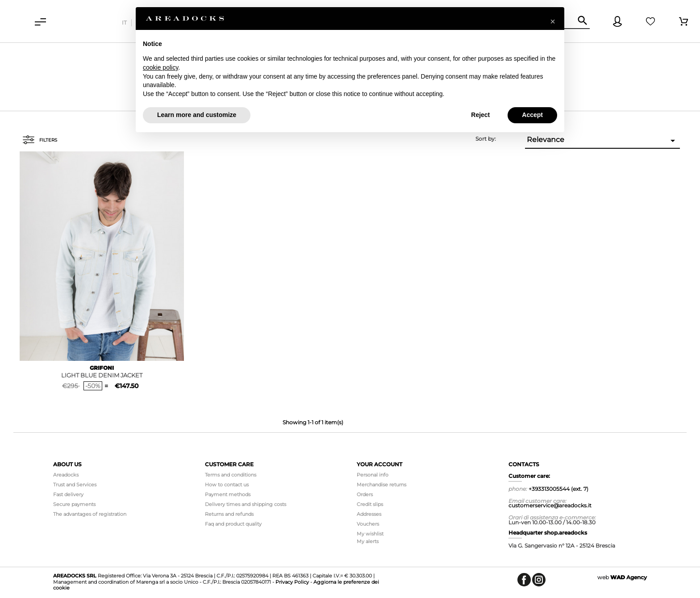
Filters (40, 140)
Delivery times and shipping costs (246, 504)
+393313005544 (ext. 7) (558, 489)
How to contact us (227, 485)
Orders (365, 494)
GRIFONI (102, 368)
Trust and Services (75, 485)
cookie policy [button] (160, 67)
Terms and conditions (231, 475)
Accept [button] (532, 115)
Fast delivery (68, 494)
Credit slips (370, 504)
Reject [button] (480, 115)
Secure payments (74, 504)
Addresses (369, 514)
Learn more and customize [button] (197, 115)
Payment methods (228, 494)
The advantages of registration (90, 514)
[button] (553, 21)
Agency (629, 577)
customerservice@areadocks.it (550, 505)
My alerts (368, 541)
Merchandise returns (381, 485)
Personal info (373, 475)
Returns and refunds (229, 514)
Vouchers (368, 524)
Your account (379, 464)
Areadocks (66, 475)
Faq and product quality (233, 524)
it (124, 23)
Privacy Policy (292, 582)
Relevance (602, 141)
